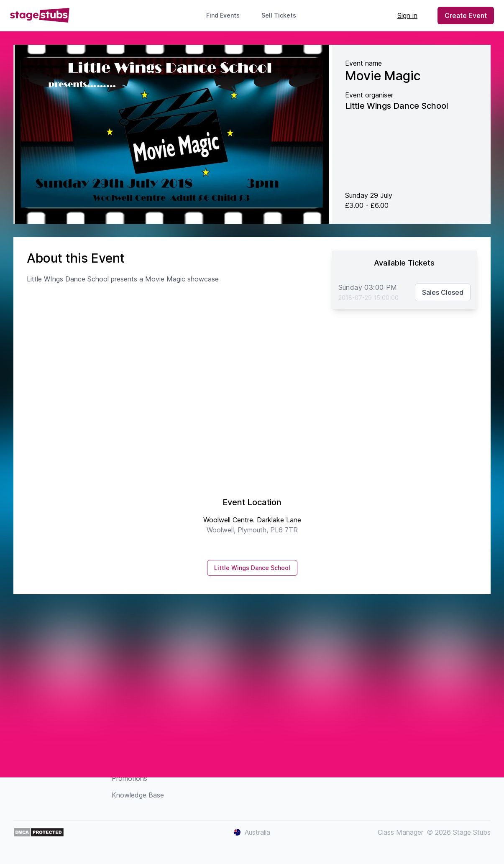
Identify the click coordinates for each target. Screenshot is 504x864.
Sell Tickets (282, 15)
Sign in (407, 15)
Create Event (466, 15)
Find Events (223, 15)
